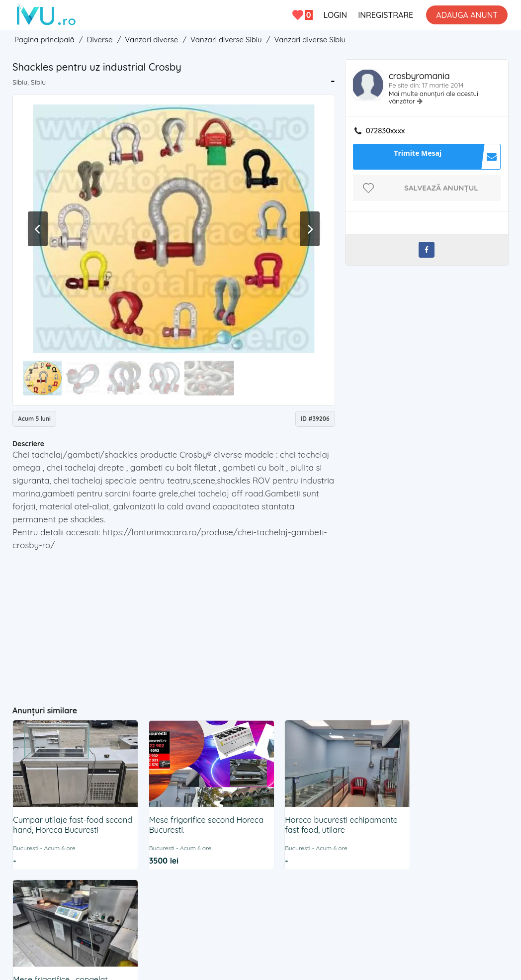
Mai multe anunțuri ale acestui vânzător (434, 97)
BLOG (349, 897)
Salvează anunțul (441, 188)
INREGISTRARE (386, 15)
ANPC (318, 897)
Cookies (284, 897)
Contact (176, 897)
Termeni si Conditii (230, 897)
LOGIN (335, 15)
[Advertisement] (206, 624)
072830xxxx (386, 131)
